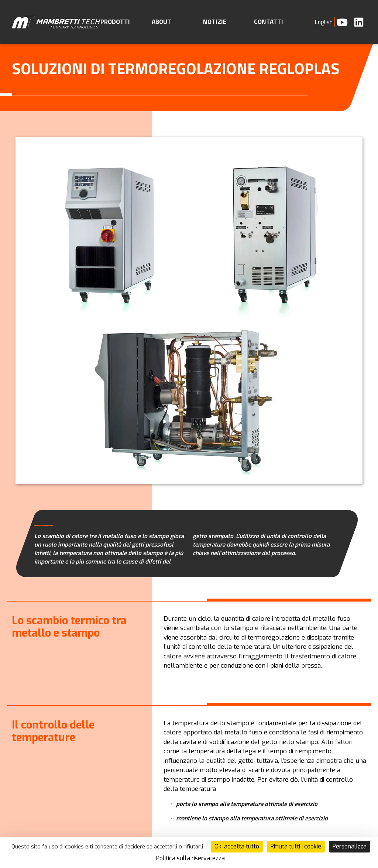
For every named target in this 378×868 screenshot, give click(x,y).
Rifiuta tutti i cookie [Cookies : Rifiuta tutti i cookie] (296, 846)
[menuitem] (324, 22)
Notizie (215, 22)
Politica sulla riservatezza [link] (190, 858)
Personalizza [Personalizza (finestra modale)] (350, 846)
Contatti (269, 22)
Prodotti (115, 22)
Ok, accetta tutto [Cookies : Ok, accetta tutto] (237, 846)
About (161, 22)
